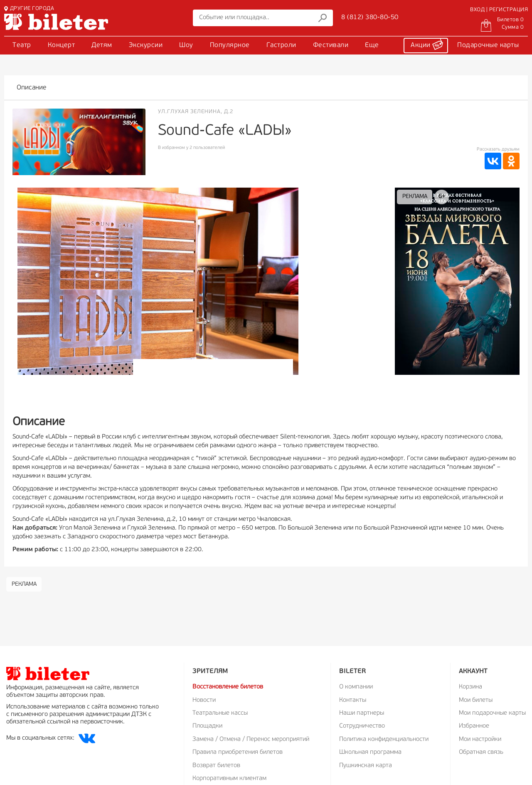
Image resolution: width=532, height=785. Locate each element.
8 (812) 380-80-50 (370, 17)
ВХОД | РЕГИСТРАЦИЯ (499, 10)
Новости (204, 700)
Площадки (207, 726)
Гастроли (281, 45)
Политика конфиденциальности (384, 739)
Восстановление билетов (228, 687)
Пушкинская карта (366, 766)
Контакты (353, 700)
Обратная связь (481, 752)
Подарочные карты (488, 45)
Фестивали (331, 45)
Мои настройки (480, 739)
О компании (356, 687)
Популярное (230, 45)
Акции (427, 44)
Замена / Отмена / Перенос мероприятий (251, 739)
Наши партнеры (362, 713)
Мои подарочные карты (492, 713)
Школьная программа (370, 752)
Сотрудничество (362, 726)
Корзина (470, 687)
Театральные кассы (220, 713)
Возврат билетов (216, 766)
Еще (372, 45)
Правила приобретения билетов (238, 752)
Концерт (62, 45)
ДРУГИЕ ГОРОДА (29, 9)
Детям (102, 45)
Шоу (186, 45)
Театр (22, 45)
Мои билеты (476, 700)
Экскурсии (146, 45)
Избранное (474, 726)
